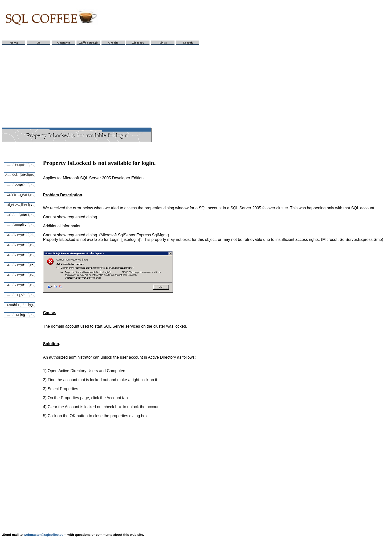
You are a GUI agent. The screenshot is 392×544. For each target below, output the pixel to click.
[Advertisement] (196, 84)
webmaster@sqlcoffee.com (45, 535)
